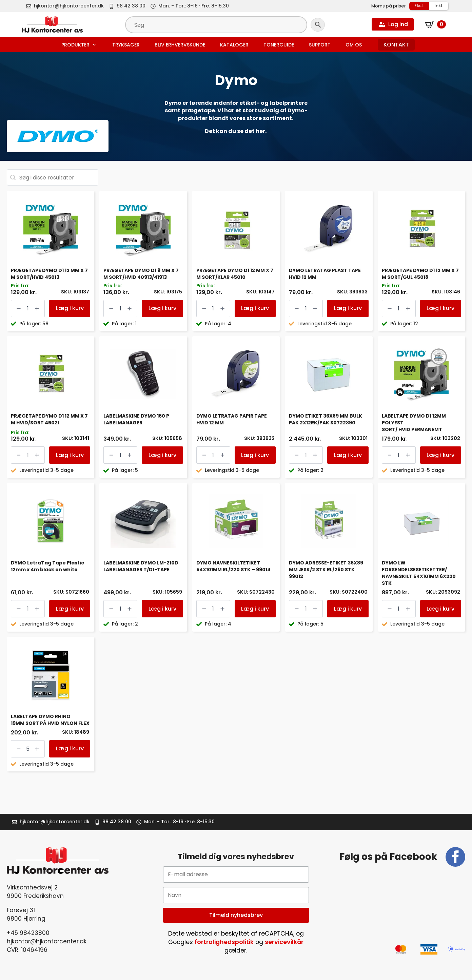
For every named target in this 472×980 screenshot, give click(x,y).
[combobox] (53, 177)
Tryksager (126, 45)
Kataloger (234, 45)
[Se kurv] (435, 24)
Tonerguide (279, 45)
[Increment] (37, 309)
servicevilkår (284, 942)
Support (320, 45)
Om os (354, 45)
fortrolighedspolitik (224, 942)
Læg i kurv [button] (70, 308)
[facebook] (455, 857)
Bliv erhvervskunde (180, 45)
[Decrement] (19, 309)
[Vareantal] (28, 309)
